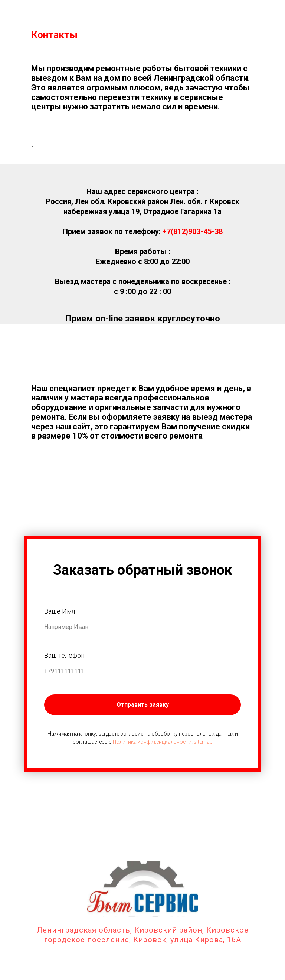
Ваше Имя (60, 611)
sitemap (203, 742)
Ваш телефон (64, 655)
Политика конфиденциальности (152, 742)
